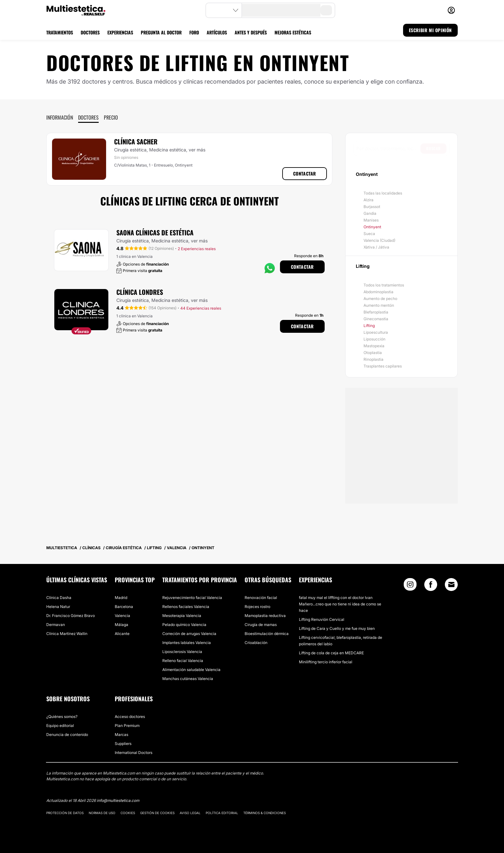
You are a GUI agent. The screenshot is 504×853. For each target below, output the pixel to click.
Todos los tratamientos (384, 285)
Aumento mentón (379, 305)
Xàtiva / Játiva (376, 247)
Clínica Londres (140, 292)
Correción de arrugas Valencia (189, 634)
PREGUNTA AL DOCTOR (161, 32)
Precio (111, 117)
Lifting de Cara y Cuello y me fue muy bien (337, 628)
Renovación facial (261, 598)
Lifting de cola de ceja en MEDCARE (331, 653)
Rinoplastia (373, 359)
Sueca (369, 234)
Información (60, 117)
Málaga (122, 625)
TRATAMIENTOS (60, 32)
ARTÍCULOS (217, 32)
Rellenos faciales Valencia (186, 607)
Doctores (88, 117)
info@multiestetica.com (118, 800)
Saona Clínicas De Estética (155, 232)
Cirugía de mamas (261, 625)
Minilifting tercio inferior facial (326, 662)
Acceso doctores (130, 717)
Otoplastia (373, 353)
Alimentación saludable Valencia (191, 670)
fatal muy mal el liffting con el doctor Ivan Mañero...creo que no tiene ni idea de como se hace (340, 604)
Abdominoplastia (378, 292)
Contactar (305, 173)
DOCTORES (90, 32)
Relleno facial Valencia (183, 661)
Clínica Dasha (59, 598)
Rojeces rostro (257, 607)
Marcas (122, 735)
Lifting (369, 326)
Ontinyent (372, 227)
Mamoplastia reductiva (265, 616)
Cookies (128, 813)
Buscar (433, 148)
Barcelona (124, 607)
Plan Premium (127, 726)
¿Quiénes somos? (62, 717)
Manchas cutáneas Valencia (188, 679)
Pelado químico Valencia (184, 625)
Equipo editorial (60, 726)
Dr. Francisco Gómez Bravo (71, 616)
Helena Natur (58, 607)
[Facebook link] (431, 586)
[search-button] (326, 10)
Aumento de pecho (380, 299)
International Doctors (134, 753)
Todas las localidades (383, 193)
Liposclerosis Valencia (182, 652)
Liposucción (374, 339)
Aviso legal (190, 813)
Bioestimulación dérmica (267, 634)
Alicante (122, 634)
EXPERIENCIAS (120, 32)
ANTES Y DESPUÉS (251, 32)
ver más (197, 150)
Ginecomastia (376, 319)
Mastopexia (374, 346)
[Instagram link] (410, 586)
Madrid (121, 598)
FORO (194, 32)
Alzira (369, 200)
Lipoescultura (376, 332)
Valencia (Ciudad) (379, 240)
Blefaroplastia (376, 312)
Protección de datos (65, 813)
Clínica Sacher (136, 141)
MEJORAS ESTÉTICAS (293, 32)
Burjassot (372, 207)
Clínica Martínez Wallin (67, 634)
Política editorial (222, 813)
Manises (371, 220)
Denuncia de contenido (67, 735)
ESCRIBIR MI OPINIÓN (430, 30)
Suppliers (123, 744)
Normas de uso (102, 813)
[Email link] (451, 585)
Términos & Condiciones (265, 813)
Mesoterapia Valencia (182, 616)
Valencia (122, 616)
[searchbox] (388, 149)
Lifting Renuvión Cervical (322, 619)
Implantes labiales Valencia (187, 643)
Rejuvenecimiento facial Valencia (192, 598)
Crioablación (256, 643)
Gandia (370, 213)
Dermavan (56, 625)
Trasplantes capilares (383, 366)
